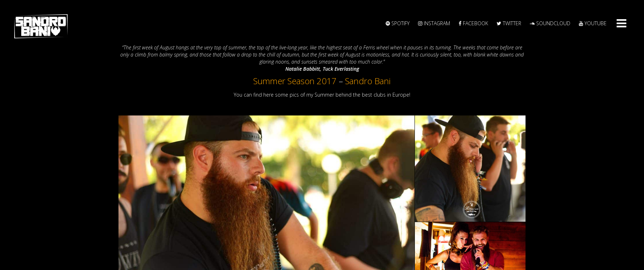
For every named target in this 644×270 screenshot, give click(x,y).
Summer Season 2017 (295, 81)
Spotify (398, 23)
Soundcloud (550, 23)
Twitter (509, 23)
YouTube (593, 23)
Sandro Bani (368, 81)
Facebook (473, 23)
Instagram (434, 23)
